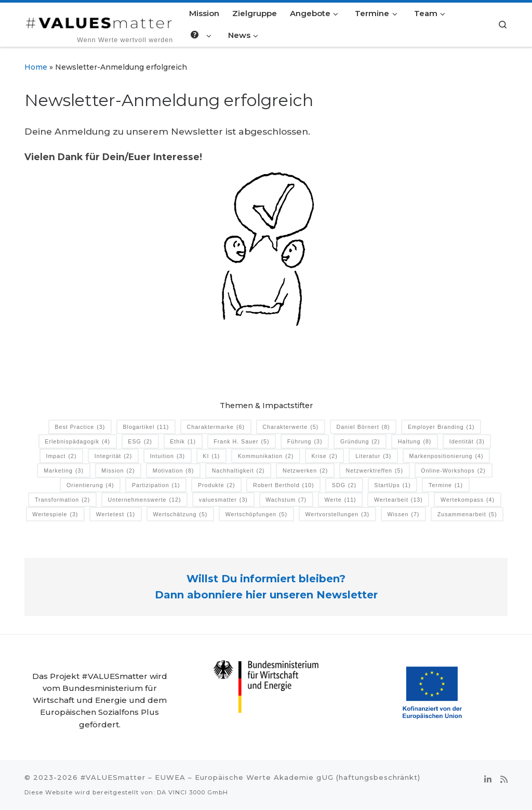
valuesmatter (223, 500)
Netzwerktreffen (375, 471)
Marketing (64, 471)
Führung (305, 442)
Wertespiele (55, 514)
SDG (344, 485)
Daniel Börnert (363, 427)
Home (36, 67)
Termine (446, 485)
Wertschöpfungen (256, 514)
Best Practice (80, 427)
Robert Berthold (284, 485)
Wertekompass (468, 500)
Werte (340, 500)
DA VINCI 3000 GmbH (192, 792)
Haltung (415, 442)
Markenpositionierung (447, 456)
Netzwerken (305, 471)
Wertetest (116, 514)
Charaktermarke (216, 427)
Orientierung (90, 485)
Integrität (114, 456)
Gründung (360, 442)
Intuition (168, 456)
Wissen (403, 514)
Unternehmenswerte (145, 500)
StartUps (393, 485)
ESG (140, 442)
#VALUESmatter (113, 777)
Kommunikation (266, 456)
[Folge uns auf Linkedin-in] (488, 780)
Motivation (174, 471)
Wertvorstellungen (337, 514)
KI (211, 456)
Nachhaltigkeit (238, 471)
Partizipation (156, 485)
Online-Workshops (453, 471)
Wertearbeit (398, 500)
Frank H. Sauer (241, 442)
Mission (118, 471)
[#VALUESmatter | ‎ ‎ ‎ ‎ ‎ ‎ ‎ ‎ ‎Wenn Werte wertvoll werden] (99, 21)
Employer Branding (441, 427)
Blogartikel (146, 427)
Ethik (183, 442)
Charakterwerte (290, 427)
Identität (467, 442)
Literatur (373, 456)
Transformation (62, 500)
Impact (61, 456)
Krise (325, 456)
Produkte (217, 485)
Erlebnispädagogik (77, 442)
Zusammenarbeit (467, 514)
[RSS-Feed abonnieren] (504, 780)
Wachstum (286, 500)
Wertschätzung (180, 514)
